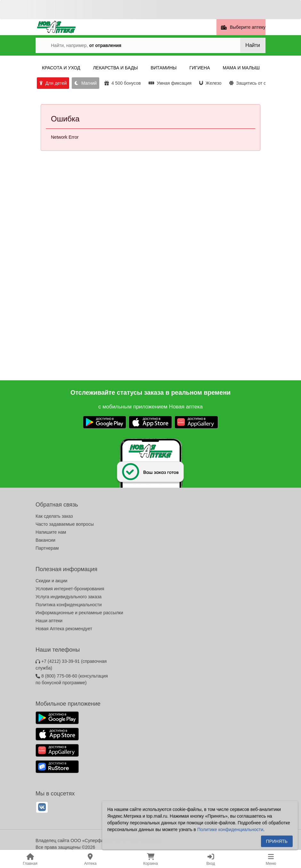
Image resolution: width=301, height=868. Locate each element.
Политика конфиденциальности (69, 605)
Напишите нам (51, 532)
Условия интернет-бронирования (70, 589)
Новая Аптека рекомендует (64, 629)
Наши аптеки (49, 621)
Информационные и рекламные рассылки (79, 613)
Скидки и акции (51, 581)
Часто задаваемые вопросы (65, 524)
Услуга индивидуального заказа (69, 597)
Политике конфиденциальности (230, 831)
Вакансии (45, 540)
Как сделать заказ (54, 516)
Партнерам (47, 548)
